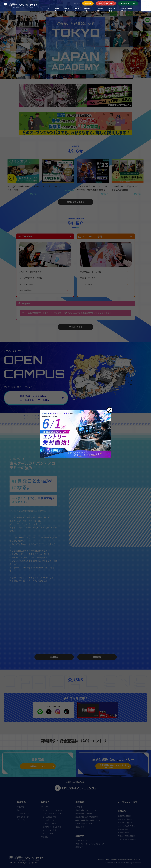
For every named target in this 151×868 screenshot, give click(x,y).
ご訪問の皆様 (100, 10)
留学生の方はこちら (128, 3)
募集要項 (77, 10)
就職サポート (87, 10)
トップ (48, 10)
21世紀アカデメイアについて (129, 10)
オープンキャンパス (106, 3)
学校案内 (57, 10)
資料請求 (88, 3)
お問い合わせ (112, 10)
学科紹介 (67, 10)
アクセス (77, 3)
